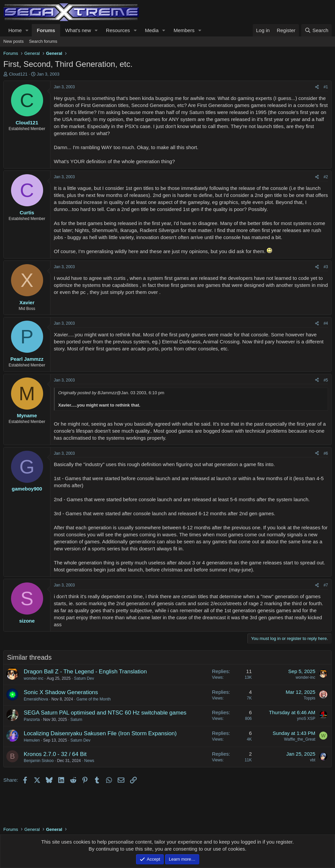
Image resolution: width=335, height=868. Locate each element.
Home (15, 30)
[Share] (317, 87)
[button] (27, 30)
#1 (326, 87)
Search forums (43, 41)
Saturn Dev (84, 678)
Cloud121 (18, 74)
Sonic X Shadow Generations (61, 692)
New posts (14, 41)
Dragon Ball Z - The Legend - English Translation (85, 672)
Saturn (76, 720)
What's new (78, 30)
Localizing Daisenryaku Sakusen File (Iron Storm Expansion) (100, 733)
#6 (326, 453)
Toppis (309, 698)
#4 (326, 323)
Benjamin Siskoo (39, 761)
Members (184, 30)
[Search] (316, 30)
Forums (46, 30)
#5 (326, 380)
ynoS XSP (306, 719)
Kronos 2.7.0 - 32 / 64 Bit (55, 754)
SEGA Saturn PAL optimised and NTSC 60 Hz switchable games (105, 713)
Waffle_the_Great (300, 739)
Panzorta (32, 720)
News (89, 761)
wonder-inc (34, 678)
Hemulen (32, 740)
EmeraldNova (36, 699)
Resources (118, 30)
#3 (326, 267)
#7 (326, 585)
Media (152, 30)
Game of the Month (93, 699)
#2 (326, 177)
